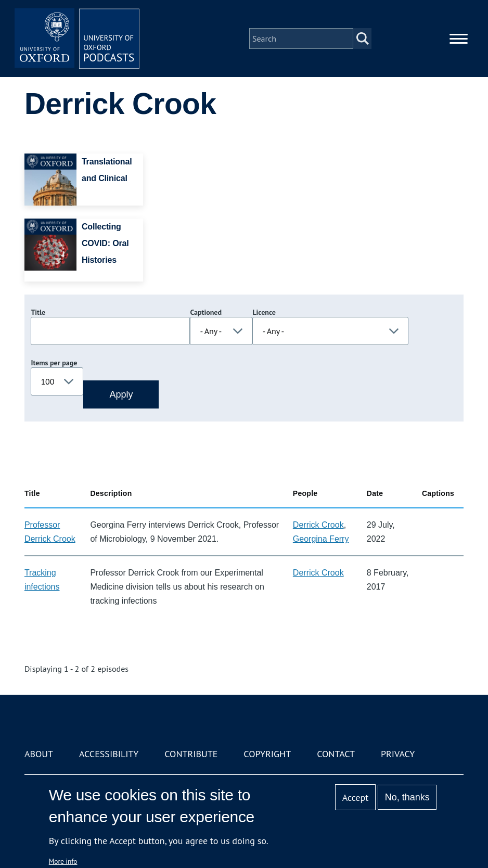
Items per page (54, 363)
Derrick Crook (318, 525)
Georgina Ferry (321, 539)
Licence (264, 312)
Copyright (267, 754)
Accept (356, 797)
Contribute (191, 754)
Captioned (206, 312)
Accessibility (109, 754)
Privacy (398, 754)
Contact (336, 754)
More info (63, 861)
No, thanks (407, 797)
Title (38, 312)
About (39, 754)
